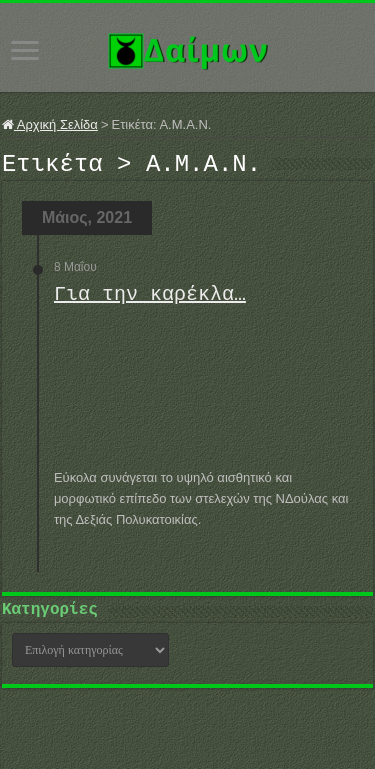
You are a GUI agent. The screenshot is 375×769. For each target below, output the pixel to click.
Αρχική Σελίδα (50, 124)
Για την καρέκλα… (150, 300)
